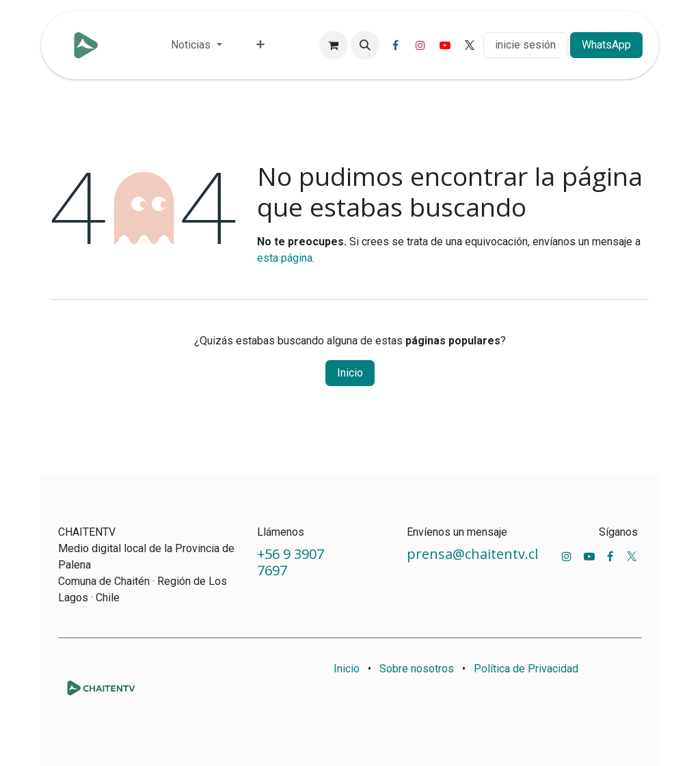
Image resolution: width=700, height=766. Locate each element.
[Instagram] (420, 45)
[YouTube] (445, 45)
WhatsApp (606, 45)
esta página (285, 258)
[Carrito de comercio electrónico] (334, 45)
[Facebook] (396, 45)
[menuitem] (196, 45)
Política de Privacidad (526, 669)
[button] (365, 45)
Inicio (350, 373)
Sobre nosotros (417, 669)
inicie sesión (525, 45)
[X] (470, 45)
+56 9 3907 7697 (291, 562)
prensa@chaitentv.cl (472, 554)
